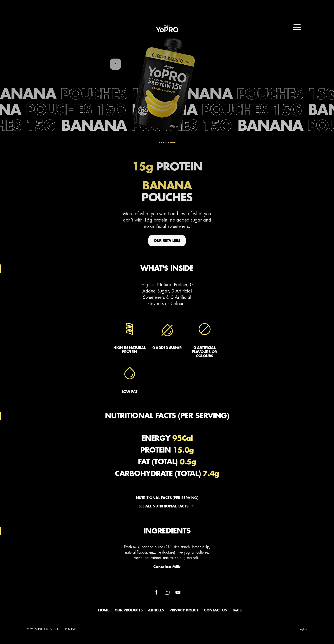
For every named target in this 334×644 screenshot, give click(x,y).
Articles (156, 610)
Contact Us (215, 610)
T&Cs (237, 610)
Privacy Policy (184, 610)
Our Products (128, 610)
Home (104, 610)
